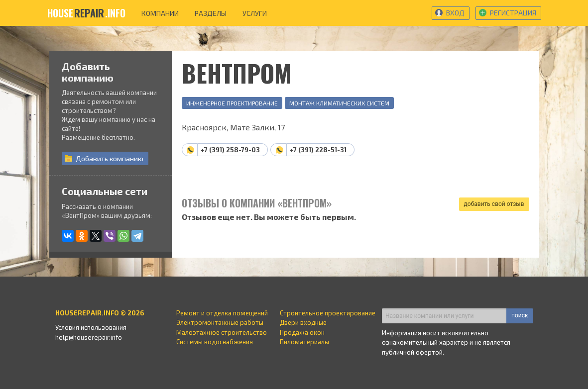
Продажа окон (302, 332)
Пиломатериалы (304, 342)
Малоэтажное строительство (222, 332)
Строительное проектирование (328, 313)
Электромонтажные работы (220, 322)
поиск (520, 315)
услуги (255, 13)
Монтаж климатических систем (339, 103)
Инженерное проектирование (232, 103)
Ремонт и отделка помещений (222, 313)
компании (160, 13)
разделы (211, 13)
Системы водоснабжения (215, 342)
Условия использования (91, 327)
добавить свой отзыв (494, 204)
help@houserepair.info (89, 337)
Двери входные (303, 322)
